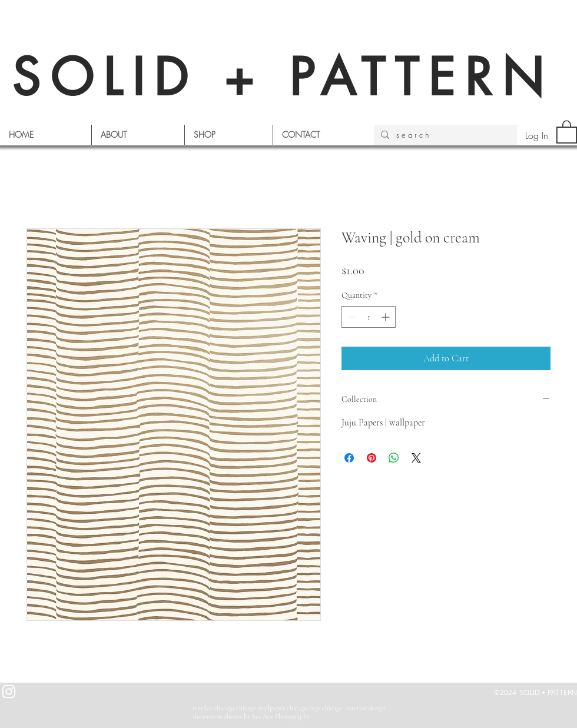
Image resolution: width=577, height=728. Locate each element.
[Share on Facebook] (349, 458)
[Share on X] (416, 458)
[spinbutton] (369, 317)
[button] (567, 131)
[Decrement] (351, 317)
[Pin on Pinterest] (372, 458)
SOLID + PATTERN (283, 77)
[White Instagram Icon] (9, 692)
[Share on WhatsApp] (394, 458)
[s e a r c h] (444, 135)
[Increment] (387, 317)
